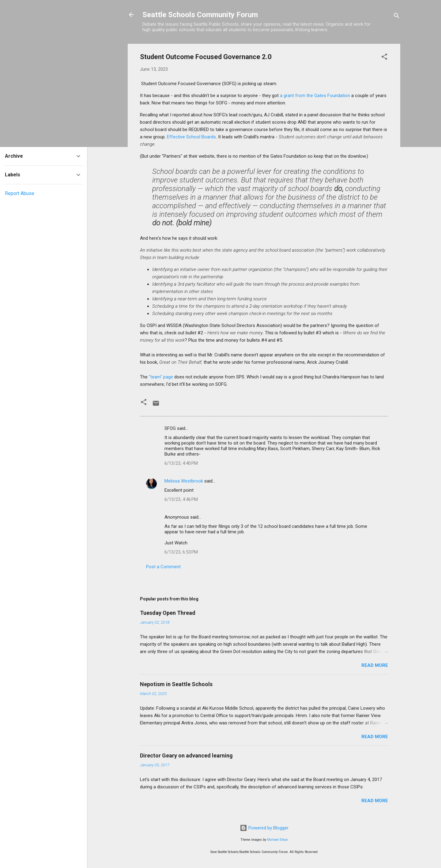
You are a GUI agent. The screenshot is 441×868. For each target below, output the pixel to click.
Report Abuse (20, 193)
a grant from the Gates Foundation (315, 96)
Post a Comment (163, 567)
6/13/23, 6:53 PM (181, 552)
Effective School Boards (191, 137)
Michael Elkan (277, 840)
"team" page (162, 377)
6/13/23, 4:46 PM (181, 499)
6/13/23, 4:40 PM (181, 463)
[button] (384, 58)
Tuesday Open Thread (168, 613)
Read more (375, 665)
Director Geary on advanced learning (186, 755)
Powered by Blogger (264, 828)
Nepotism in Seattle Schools (176, 684)
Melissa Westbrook (184, 481)
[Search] (397, 17)
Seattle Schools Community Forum (200, 15)
